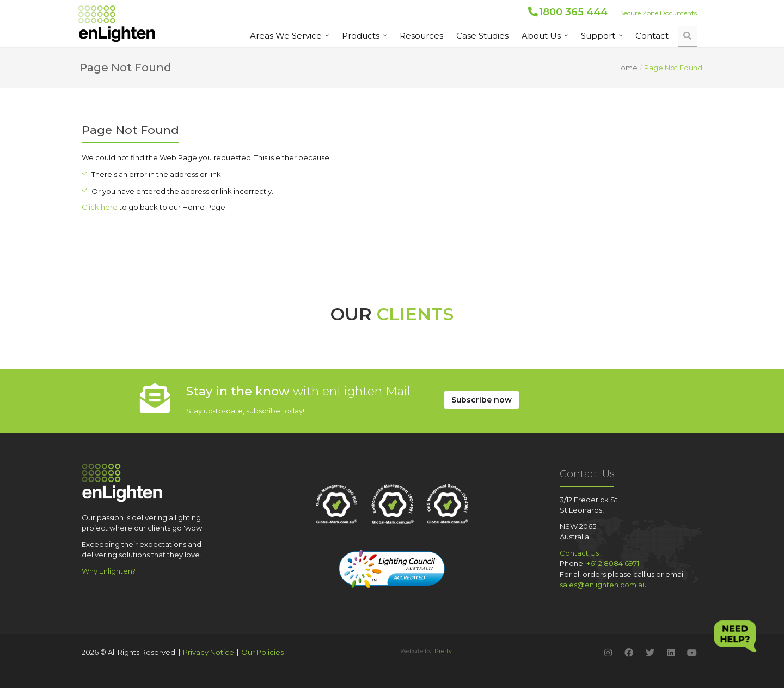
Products (361, 36)
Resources (421, 36)
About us (541, 36)
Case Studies (482, 36)
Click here (100, 207)
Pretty (443, 651)
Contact (652, 36)
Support (598, 36)
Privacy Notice (209, 652)
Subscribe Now (482, 400)
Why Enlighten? (109, 571)
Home (626, 68)
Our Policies (262, 652)
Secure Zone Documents (659, 13)
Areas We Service (286, 36)
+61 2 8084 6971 (613, 563)
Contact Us (579, 553)
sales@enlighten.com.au (603, 585)
